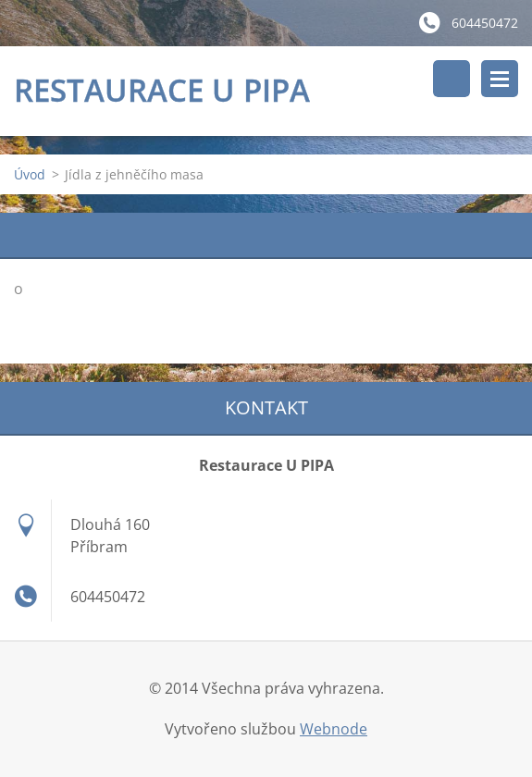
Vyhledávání (452, 79)
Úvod (30, 174)
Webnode (334, 729)
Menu (500, 79)
